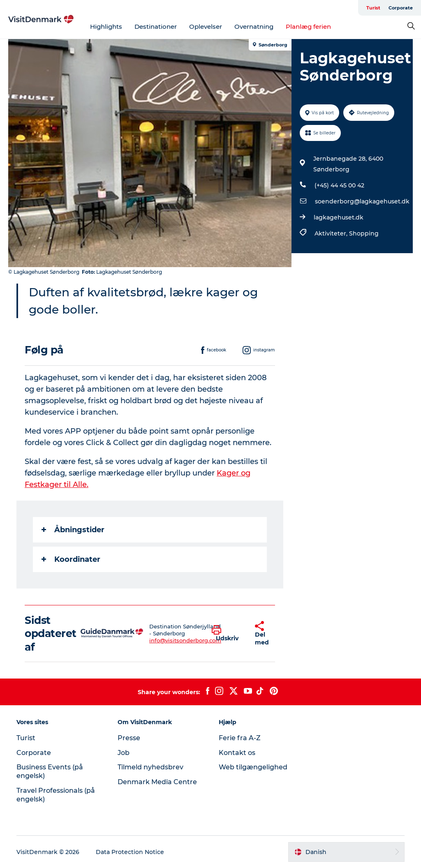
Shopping (364, 233)
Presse (129, 738)
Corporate (401, 8)
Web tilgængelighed (253, 767)
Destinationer (156, 27)
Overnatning (254, 27)
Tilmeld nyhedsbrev (150, 767)
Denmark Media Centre (157, 782)
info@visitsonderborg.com (185, 640)
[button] (227, 634)
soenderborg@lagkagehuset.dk (362, 201)
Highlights (106, 27)
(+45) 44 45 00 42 (339, 185)
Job (124, 753)
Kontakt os (237, 753)
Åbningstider (73, 530)
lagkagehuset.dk (339, 217)
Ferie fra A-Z (240, 738)
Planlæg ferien (308, 27)
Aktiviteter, (332, 233)
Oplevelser (206, 27)
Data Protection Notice (130, 852)
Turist (373, 8)
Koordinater (71, 559)
